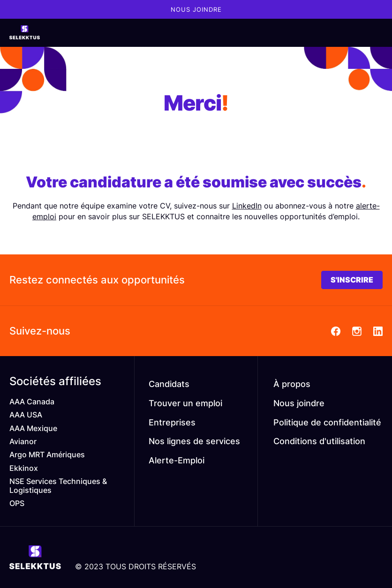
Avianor (23, 441)
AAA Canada (32, 402)
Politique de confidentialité (327, 422)
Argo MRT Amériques (47, 454)
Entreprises (172, 422)
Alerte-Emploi (177, 460)
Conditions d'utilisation (319, 441)
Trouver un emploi (185, 403)
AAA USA (26, 415)
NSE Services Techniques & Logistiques (58, 485)
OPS (17, 503)
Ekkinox (24, 468)
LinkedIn (247, 206)
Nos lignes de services (194, 441)
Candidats (169, 384)
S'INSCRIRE (352, 280)
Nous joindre (196, 9)
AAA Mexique (33, 428)
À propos (292, 384)
